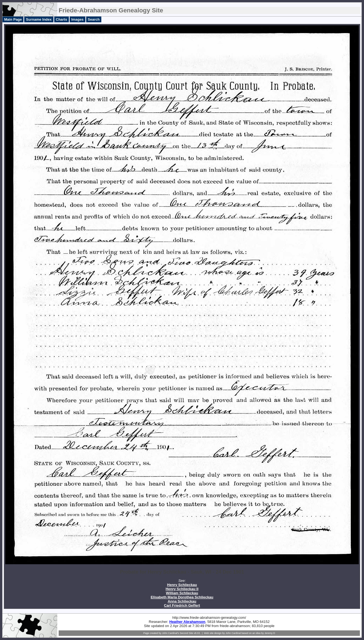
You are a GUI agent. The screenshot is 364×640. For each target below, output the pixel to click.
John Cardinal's (170, 633)
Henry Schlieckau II (182, 589)
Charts (62, 19)
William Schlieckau (182, 593)
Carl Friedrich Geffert (182, 605)
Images (78, 19)
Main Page (13, 19)
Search (94, 19)
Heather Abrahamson (187, 622)
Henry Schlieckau (182, 585)
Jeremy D (270, 633)
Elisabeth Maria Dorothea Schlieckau (182, 597)
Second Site (187, 633)
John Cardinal (233, 633)
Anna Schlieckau (182, 601)
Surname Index (39, 19)
